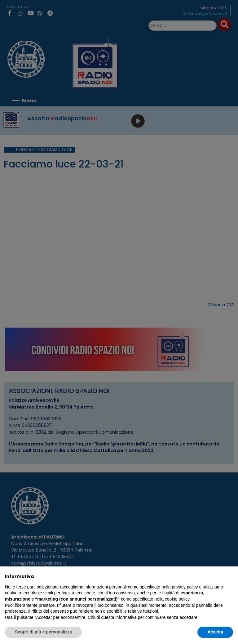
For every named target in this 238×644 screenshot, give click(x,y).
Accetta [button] (215, 632)
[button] (230, 576)
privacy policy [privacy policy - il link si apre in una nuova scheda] (185, 587)
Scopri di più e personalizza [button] (43, 632)
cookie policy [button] (177, 599)
